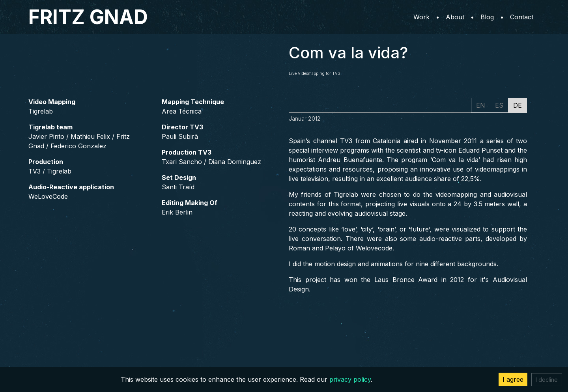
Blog (487, 17)
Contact (522, 17)
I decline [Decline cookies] (547, 380)
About (455, 17)
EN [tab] (481, 105)
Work (421, 17)
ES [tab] (499, 105)
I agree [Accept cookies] (513, 379)
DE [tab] (518, 105)
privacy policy (350, 379)
